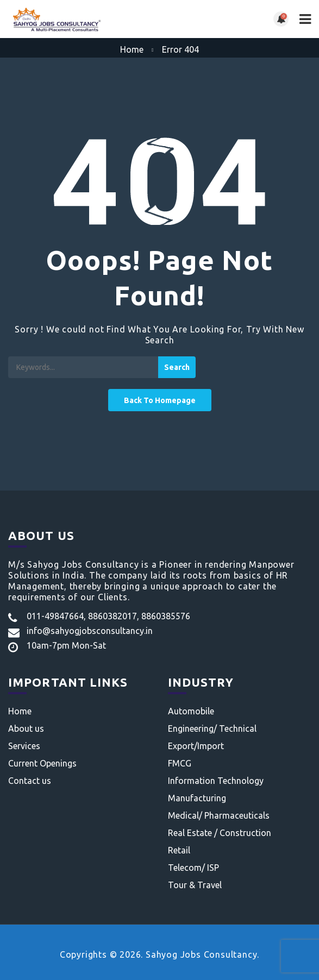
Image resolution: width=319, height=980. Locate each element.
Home (132, 49)
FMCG (180, 763)
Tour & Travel (195, 885)
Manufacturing (197, 798)
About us (26, 728)
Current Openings (42, 763)
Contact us (30, 781)
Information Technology (216, 781)
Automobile (191, 711)
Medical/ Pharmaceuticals (219, 815)
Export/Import (196, 746)
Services (24, 746)
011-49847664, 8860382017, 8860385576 (108, 616)
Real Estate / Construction (220, 833)
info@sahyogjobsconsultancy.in (90, 631)
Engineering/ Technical (212, 728)
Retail (179, 850)
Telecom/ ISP (193, 868)
